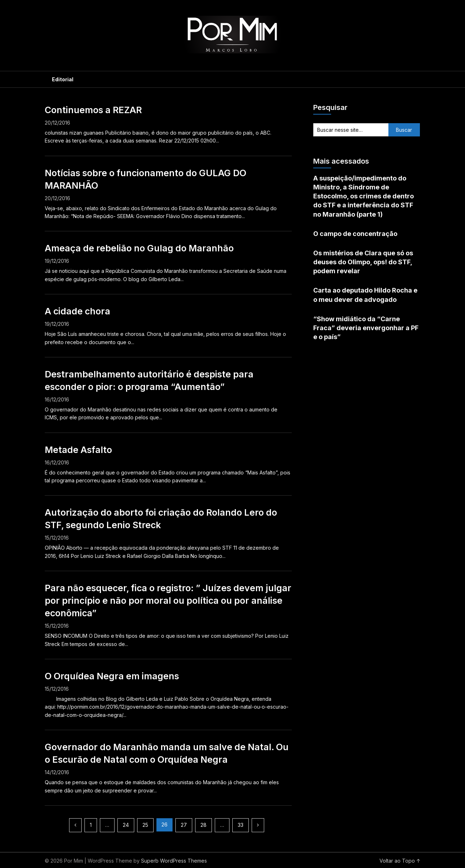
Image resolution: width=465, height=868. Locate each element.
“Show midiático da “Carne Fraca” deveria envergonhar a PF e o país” (366, 328)
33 (241, 825)
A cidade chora (77, 311)
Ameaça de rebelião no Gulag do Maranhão (139, 248)
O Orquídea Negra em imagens (112, 676)
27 (184, 825)
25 (145, 825)
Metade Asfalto (78, 450)
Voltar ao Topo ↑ (400, 861)
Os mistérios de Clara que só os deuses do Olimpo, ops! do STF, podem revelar (363, 262)
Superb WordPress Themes (174, 861)
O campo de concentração (355, 234)
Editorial (63, 79)
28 (204, 825)
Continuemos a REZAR (93, 110)
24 (126, 825)
